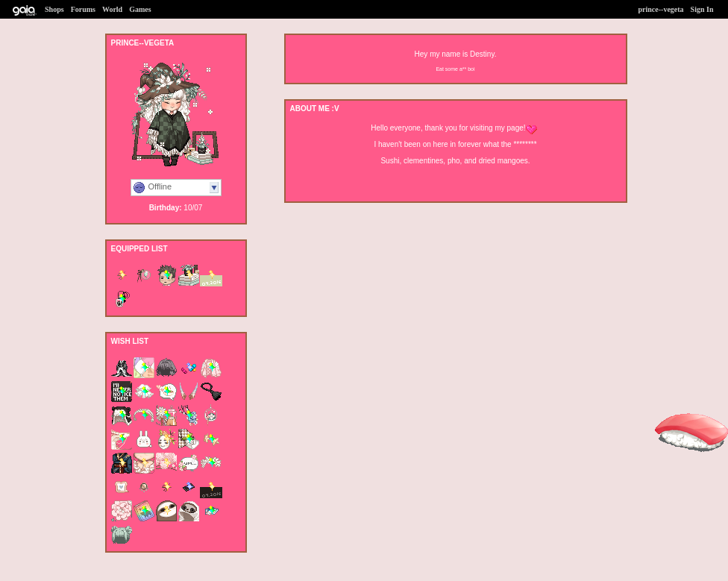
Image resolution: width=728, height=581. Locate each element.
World (112, 9)
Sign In (702, 9)
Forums (83, 9)
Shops (54, 9)
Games (140, 9)
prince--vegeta (661, 9)
